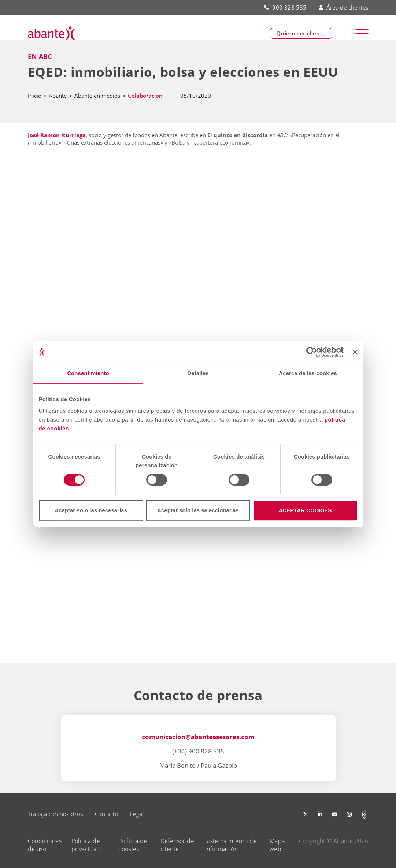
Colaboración (145, 96)
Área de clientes (343, 7)
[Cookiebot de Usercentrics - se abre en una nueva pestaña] (312, 352)
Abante (58, 96)
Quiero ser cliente (301, 33)
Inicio (35, 96)
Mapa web (277, 845)
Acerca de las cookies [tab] (308, 373)
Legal (137, 814)
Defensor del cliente (178, 845)
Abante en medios (97, 96)
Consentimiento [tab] (88, 373)
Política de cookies (133, 845)
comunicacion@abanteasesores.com (198, 737)
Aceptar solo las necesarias (91, 510)
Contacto (107, 814)
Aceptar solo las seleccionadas (198, 510)
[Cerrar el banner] (355, 352)
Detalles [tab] (198, 373)
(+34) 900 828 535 (198, 751)
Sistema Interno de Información (231, 845)
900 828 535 (289, 7)
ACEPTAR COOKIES (305, 510)
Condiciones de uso (45, 845)
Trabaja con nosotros (56, 814)
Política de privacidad (86, 845)
